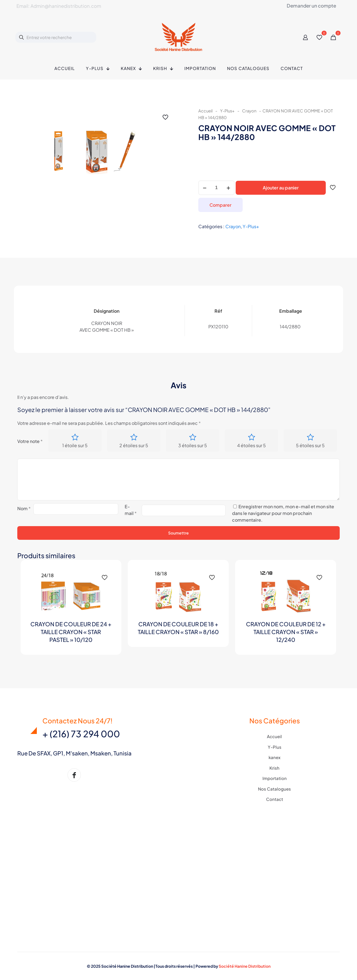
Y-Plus (275, 747)
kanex (275, 757)
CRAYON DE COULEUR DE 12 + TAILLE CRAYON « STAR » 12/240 (286, 632)
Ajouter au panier (281, 188)
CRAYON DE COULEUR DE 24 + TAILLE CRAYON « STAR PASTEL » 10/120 (71, 632)
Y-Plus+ (227, 111)
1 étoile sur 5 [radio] (75, 445)
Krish (274, 768)
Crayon (249, 111)
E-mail (131, 510)
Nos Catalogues (274, 789)
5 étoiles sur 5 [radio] (310, 445)
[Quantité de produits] (216, 188)
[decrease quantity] (205, 188)
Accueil (205, 111)
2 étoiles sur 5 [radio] (134, 445)
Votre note (30, 441)
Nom (24, 508)
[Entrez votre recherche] (56, 37)
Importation (275, 778)
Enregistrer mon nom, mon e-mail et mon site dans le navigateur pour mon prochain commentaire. (283, 513)
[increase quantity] (228, 188)
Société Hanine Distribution (245, 966)
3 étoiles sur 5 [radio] (193, 445)
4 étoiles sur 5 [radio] (251, 445)
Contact (275, 799)
